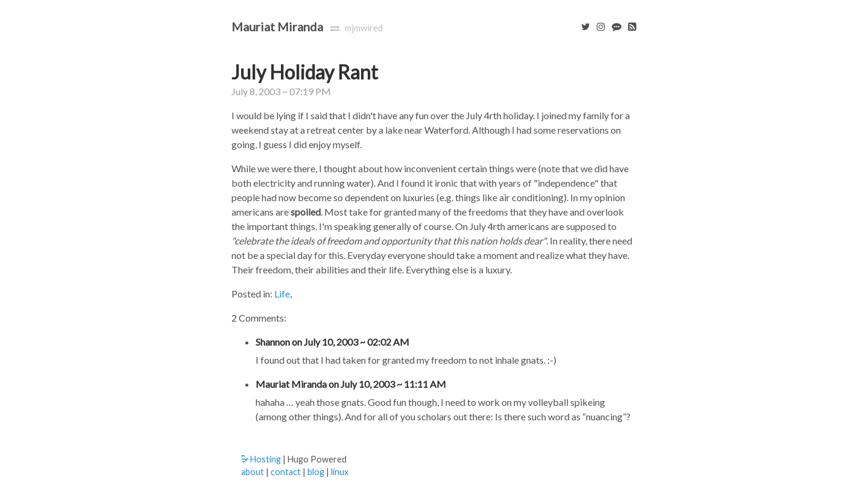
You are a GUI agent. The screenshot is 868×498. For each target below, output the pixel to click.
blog (316, 472)
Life (282, 294)
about (253, 472)
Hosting (261, 459)
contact (286, 472)
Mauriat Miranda (277, 26)
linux (340, 472)
